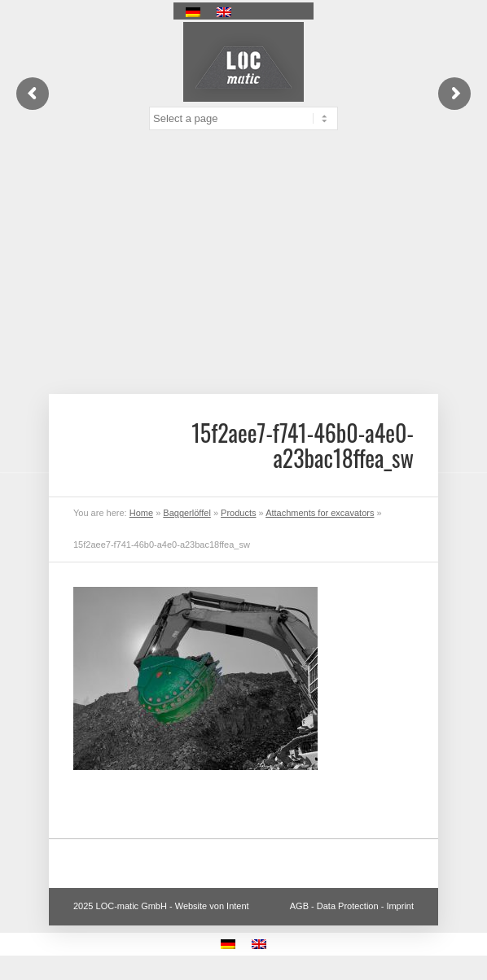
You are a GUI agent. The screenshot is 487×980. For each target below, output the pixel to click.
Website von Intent (212, 906)
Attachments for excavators (320, 513)
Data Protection (348, 906)
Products (238, 513)
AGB (299, 906)
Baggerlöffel (187, 513)
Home (141, 513)
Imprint (400, 906)
